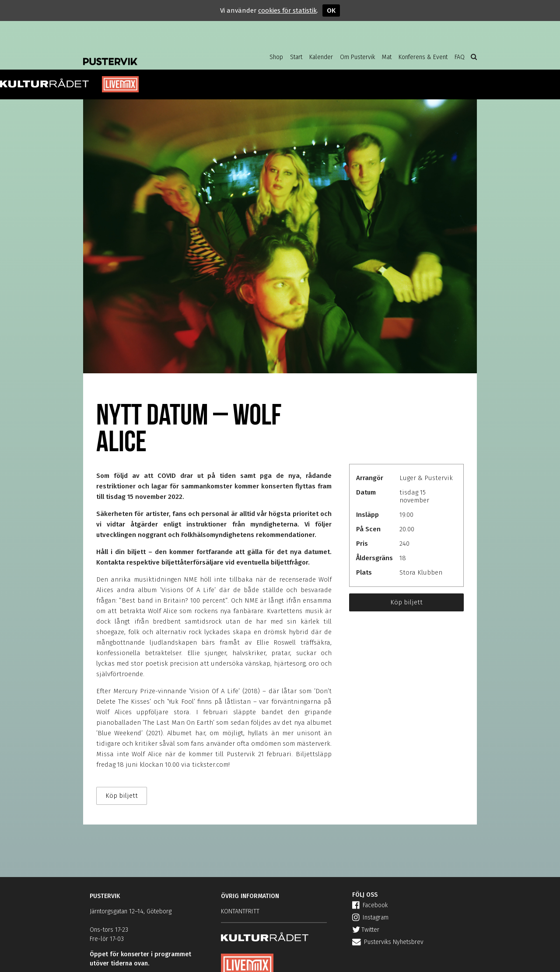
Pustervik (153, 55)
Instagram (370, 918)
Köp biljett (406, 602)
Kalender (321, 57)
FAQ (460, 57)
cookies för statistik (287, 11)
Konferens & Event (423, 57)
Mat (387, 57)
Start (296, 57)
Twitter (366, 930)
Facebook (370, 905)
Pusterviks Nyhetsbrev (388, 942)
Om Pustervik (357, 57)
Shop (276, 57)
